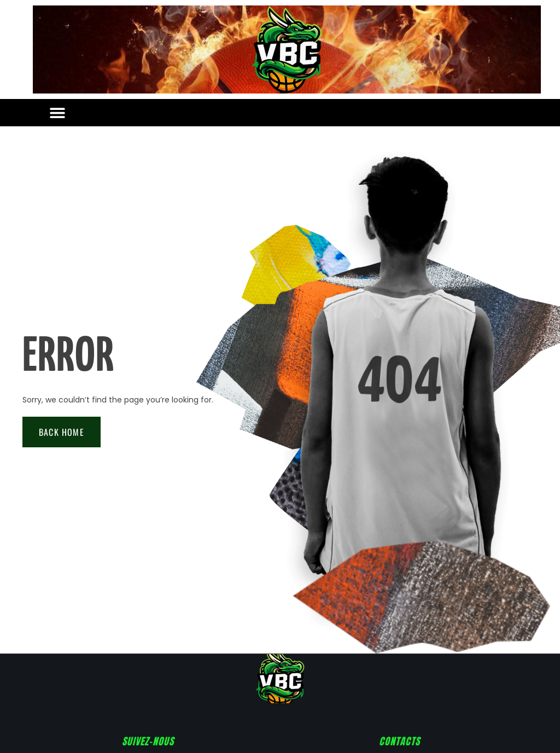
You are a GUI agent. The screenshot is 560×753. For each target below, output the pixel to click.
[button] (57, 113)
